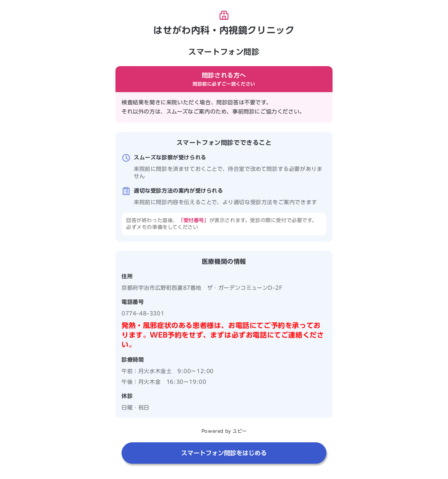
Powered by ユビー (224, 431)
